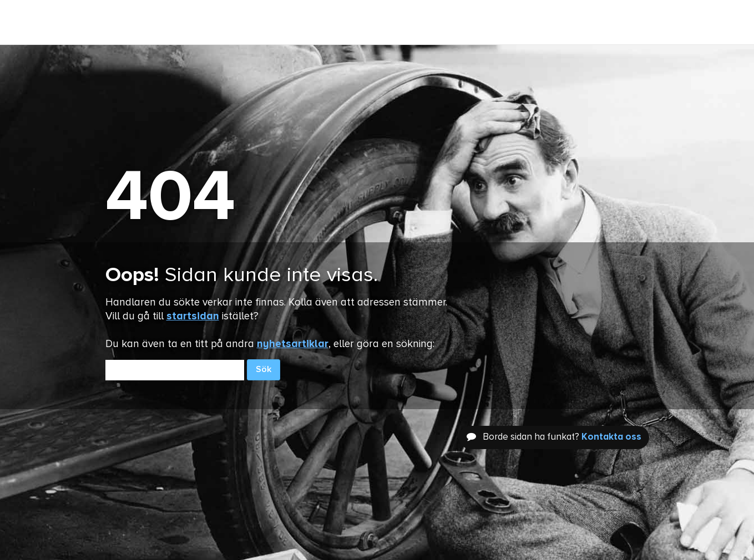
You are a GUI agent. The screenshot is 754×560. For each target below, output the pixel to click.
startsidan (193, 316)
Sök (264, 370)
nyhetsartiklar (293, 344)
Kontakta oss (611, 437)
